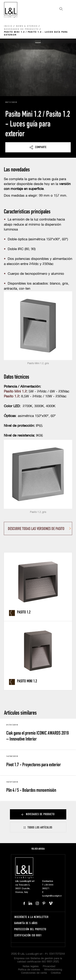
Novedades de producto (21, 29)
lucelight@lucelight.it (52, 896)
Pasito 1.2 (11, 396)
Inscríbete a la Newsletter (31, 917)
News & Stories (27, 26)
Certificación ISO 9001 (28, 935)
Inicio (8, 26)
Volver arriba (38, 849)
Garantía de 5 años (26, 923)
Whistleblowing (53, 970)
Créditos (56, 973)
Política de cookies (29, 970)
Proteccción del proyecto (30, 929)
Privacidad (49, 966)
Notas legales (31, 966)
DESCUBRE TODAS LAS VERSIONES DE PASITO (36, 528)
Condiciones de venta (34, 973)
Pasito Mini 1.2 (15, 392)
